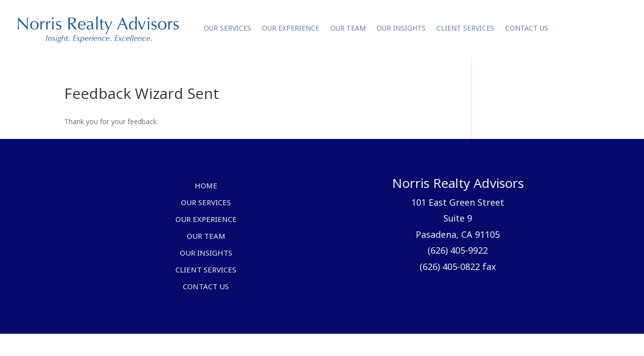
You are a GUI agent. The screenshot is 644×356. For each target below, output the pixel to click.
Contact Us (527, 28)
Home (206, 186)
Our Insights (401, 28)
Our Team (348, 28)
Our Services (227, 28)
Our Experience (291, 28)
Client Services (465, 28)
